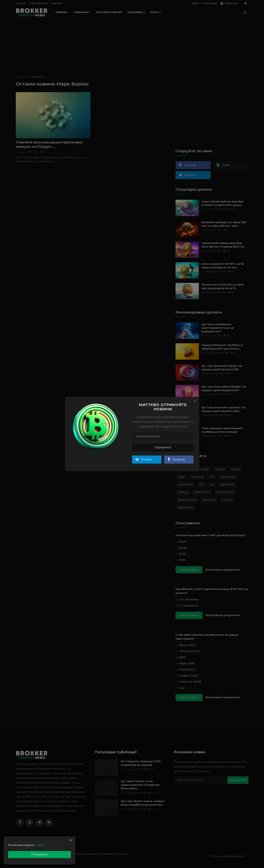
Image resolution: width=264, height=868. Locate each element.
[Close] (195, 401)
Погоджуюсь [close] (39, 854)
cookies (40, 845)
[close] (71, 840)
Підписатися (163, 447)
